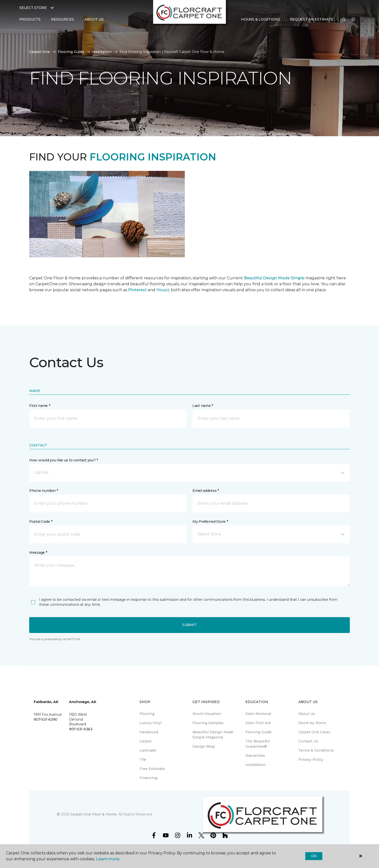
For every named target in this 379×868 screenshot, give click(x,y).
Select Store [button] (33, 8)
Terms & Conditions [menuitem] (316, 750)
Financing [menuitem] (148, 778)
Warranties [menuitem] (255, 756)
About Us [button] (94, 19)
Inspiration (102, 52)
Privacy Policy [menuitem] (311, 760)
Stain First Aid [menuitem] (258, 723)
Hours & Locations (260, 19)
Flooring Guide (71, 52)
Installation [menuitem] (256, 765)
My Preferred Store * (210, 522)
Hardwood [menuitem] (149, 732)
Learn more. (108, 859)
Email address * (206, 491)
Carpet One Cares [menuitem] (314, 732)
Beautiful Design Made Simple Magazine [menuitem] (213, 735)
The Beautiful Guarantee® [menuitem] (258, 744)
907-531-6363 (81, 729)
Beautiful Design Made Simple (274, 278)
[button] (344, 20)
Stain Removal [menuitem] (258, 714)
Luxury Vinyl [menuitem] (151, 723)
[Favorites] (353, 20)
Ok (314, 856)
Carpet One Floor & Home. (94, 814)
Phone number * (44, 491)
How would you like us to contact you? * (64, 460)
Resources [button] (62, 19)
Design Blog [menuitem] (203, 746)
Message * (38, 552)
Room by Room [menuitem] (312, 723)
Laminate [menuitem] (148, 750)
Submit (189, 625)
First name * (40, 406)
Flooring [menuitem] (147, 714)
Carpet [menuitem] (146, 741)
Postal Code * (41, 522)
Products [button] (30, 19)
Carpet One (40, 52)
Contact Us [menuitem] (308, 741)
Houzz (163, 290)
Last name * (203, 406)
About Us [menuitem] (307, 714)
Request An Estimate (312, 19)
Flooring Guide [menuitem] (259, 732)
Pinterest (137, 290)
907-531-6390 (46, 719)
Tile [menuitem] (143, 760)
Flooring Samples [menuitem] (208, 723)
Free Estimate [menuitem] (152, 769)
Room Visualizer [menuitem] (207, 714)
